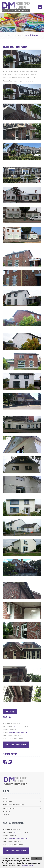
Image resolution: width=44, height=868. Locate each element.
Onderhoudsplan (9, 808)
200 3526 (17, 726)
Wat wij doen (8, 801)
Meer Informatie (28, 865)
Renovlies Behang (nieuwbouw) (14, 805)
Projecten (18, 35)
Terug (10, 711)
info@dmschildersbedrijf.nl (18, 733)
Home (10, 35)
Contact (6, 815)
